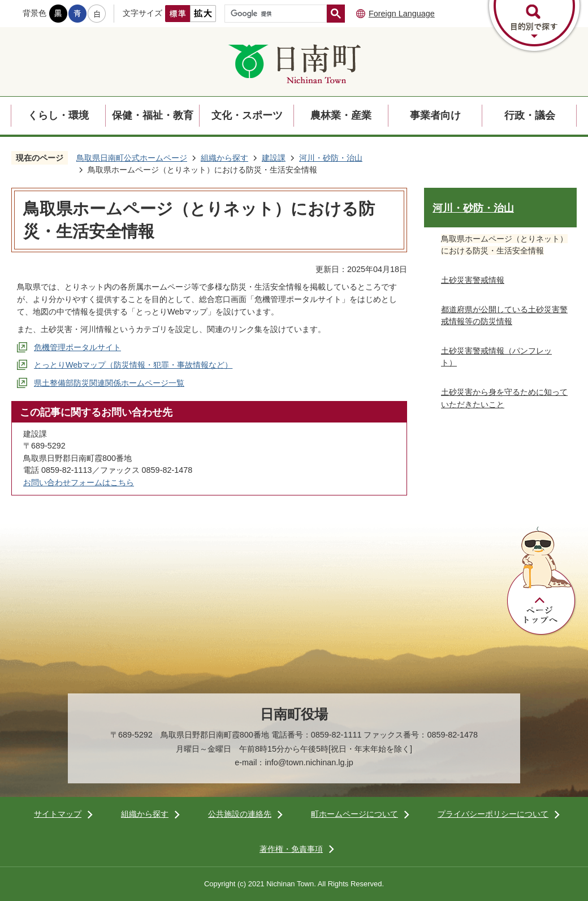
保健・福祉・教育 (153, 115)
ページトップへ (542, 581)
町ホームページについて (354, 814)
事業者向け (435, 115)
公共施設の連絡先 (240, 814)
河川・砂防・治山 (331, 158)
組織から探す (224, 158)
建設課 (274, 158)
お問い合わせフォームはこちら (79, 482)
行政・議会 (530, 115)
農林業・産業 (341, 115)
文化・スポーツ (247, 115)
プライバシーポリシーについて (493, 814)
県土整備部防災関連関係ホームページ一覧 (109, 383)
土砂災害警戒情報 (473, 280)
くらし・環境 (58, 115)
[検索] (278, 14)
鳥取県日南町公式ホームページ (132, 158)
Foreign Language (402, 14)
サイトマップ (58, 814)
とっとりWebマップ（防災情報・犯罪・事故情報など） (133, 365)
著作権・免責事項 (291, 849)
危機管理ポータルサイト (77, 347)
